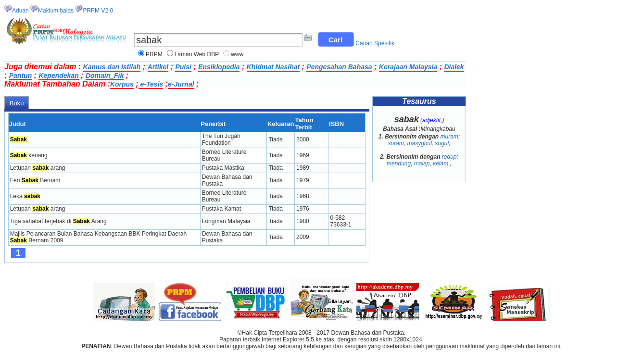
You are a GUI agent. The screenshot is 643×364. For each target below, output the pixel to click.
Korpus (122, 84)
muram (449, 137)
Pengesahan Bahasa (339, 67)
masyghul (419, 143)
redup (449, 157)
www (237, 54)
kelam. (441, 163)
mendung (399, 163)
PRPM (154, 54)
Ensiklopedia (219, 67)
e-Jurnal (181, 84)
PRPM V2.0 (98, 11)
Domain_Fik (105, 75)
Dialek (454, 67)
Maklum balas (56, 11)
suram (396, 143)
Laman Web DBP (197, 54)
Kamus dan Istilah (112, 67)
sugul (442, 143)
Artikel (158, 67)
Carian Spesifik (375, 43)
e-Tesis (151, 84)
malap (422, 163)
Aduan (20, 11)
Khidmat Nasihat (273, 67)
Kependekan (58, 75)
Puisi (183, 67)
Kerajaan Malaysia (408, 67)
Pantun (20, 75)
